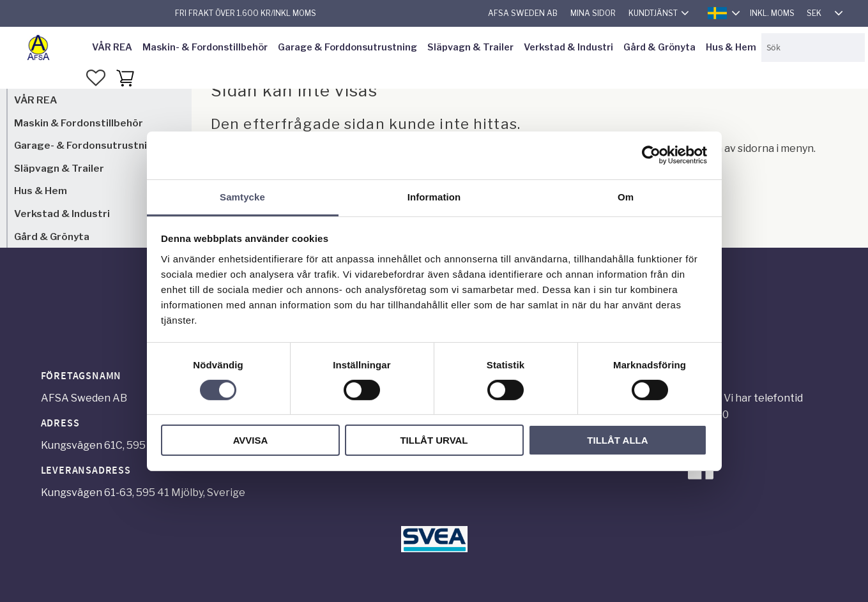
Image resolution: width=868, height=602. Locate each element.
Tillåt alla (617, 440)
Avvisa (251, 440)
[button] (96, 78)
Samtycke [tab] (242, 196)
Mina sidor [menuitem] (593, 13)
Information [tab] (434, 196)
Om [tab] (626, 196)
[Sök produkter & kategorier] (813, 48)
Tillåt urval (434, 440)
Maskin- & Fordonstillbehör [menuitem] (205, 47)
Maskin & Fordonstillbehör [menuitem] (79, 123)
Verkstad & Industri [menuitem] (568, 47)
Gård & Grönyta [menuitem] (659, 47)
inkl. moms (772, 13)
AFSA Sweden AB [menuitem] (523, 13)
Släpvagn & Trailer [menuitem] (470, 47)
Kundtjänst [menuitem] (653, 13)
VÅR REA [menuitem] (112, 47)
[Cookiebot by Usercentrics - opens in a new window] (651, 155)
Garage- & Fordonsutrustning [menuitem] (87, 145)
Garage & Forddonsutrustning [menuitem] (347, 47)
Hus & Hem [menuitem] (731, 47)
